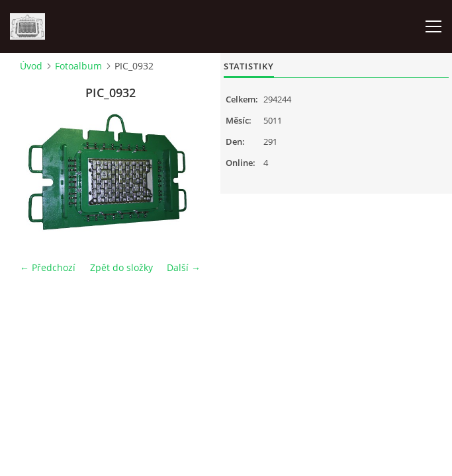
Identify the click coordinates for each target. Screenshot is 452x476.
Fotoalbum (78, 66)
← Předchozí (48, 267)
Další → (184, 267)
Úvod (31, 66)
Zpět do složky (121, 267)
